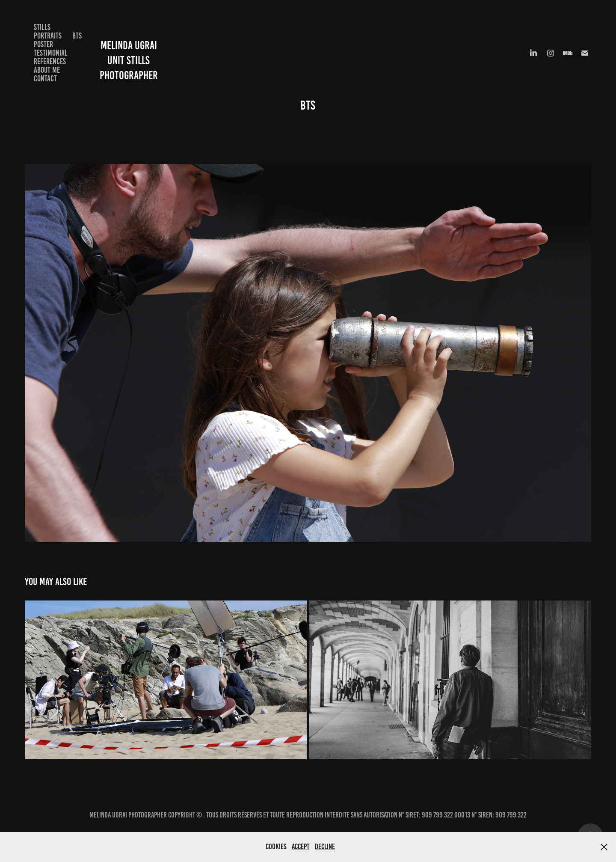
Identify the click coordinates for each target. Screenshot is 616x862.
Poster (43, 44)
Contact (45, 79)
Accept (301, 847)
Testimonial (51, 53)
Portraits (48, 36)
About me (47, 70)
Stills (42, 27)
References (50, 61)
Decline (325, 847)
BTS (77, 36)
